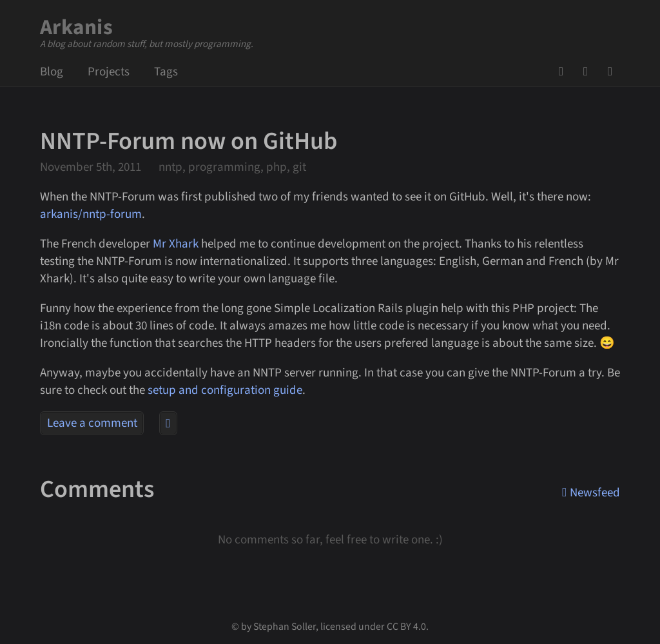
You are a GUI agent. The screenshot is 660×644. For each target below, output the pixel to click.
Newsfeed (614, 72)
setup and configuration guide (225, 390)
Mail (590, 72)
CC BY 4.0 (406, 627)
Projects (109, 72)
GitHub (565, 72)
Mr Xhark (176, 244)
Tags (166, 72)
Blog (52, 72)
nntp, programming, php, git (232, 167)
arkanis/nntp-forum (91, 214)
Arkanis (76, 27)
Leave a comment (92, 423)
